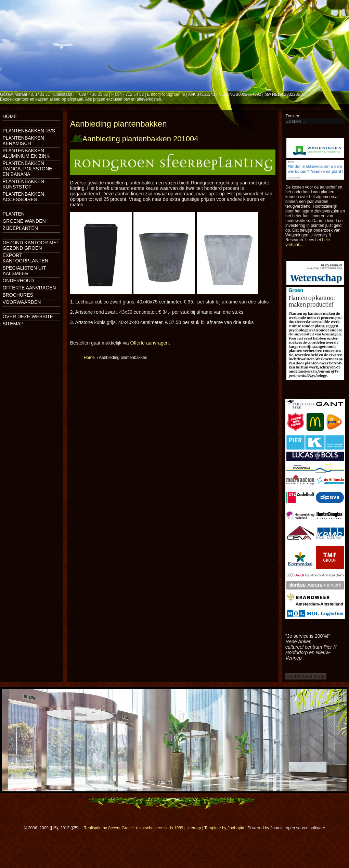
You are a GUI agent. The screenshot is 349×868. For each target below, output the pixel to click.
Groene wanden (24, 221)
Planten (14, 214)
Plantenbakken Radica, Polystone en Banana (27, 169)
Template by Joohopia (224, 828)
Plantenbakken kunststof (23, 184)
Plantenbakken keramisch (23, 141)
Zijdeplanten (20, 228)
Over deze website (28, 316)
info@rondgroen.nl (168, 94)
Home (10, 116)
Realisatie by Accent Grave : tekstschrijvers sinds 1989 (133, 828)
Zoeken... (294, 116)
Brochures (18, 295)
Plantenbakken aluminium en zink (26, 153)
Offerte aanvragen (29, 288)
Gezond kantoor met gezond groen (31, 245)
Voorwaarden (22, 302)
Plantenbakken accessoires (23, 197)
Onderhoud (18, 281)
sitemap (194, 828)
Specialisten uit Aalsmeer (24, 271)
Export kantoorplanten (25, 258)
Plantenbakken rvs (29, 131)
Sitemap (13, 324)
